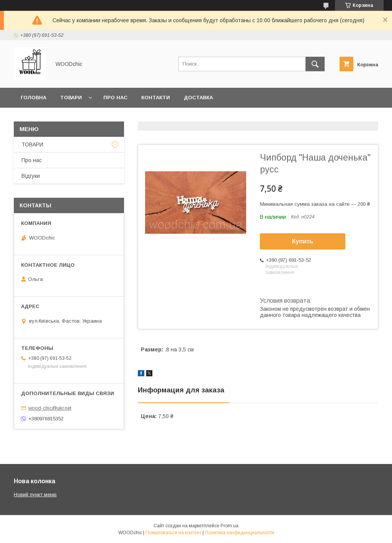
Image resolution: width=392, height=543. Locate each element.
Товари (71, 98)
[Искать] (315, 64)
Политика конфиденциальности (239, 533)
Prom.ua (229, 526)
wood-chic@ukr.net (50, 408)
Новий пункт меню (35, 495)
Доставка (198, 98)
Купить (303, 241)
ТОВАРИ (32, 144)
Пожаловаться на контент (173, 533)
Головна (33, 98)
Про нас (115, 98)
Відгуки (31, 176)
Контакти (156, 98)
